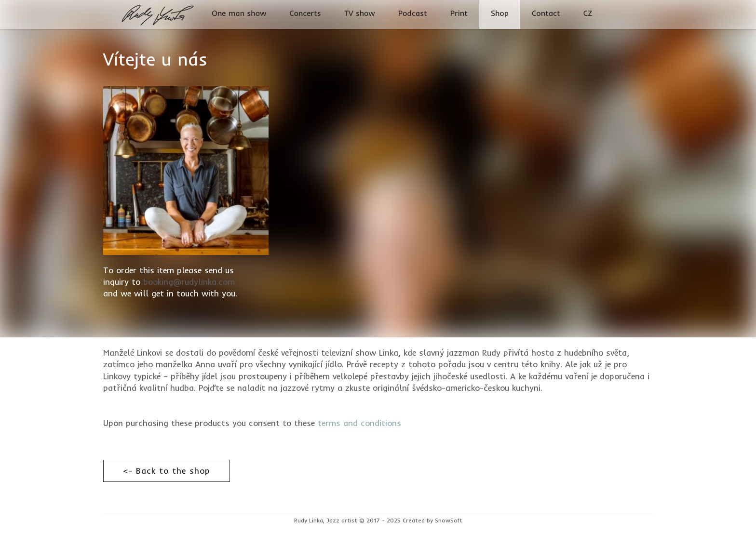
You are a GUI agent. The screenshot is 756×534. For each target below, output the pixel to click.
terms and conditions (359, 423)
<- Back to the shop (167, 471)
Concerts (305, 13)
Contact (546, 13)
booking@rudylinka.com (189, 282)
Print (459, 13)
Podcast (413, 13)
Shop (500, 13)
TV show (360, 13)
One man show (239, 13)
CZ (588, 13)
